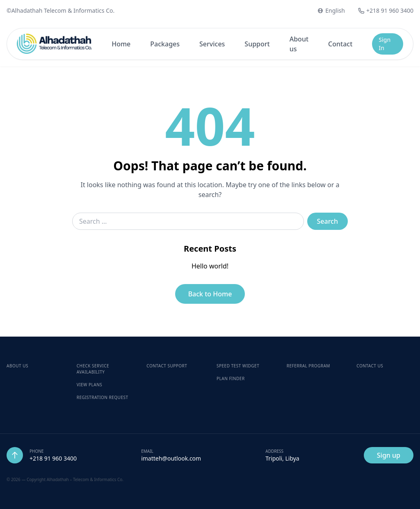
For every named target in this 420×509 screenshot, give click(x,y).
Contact (340, 44)
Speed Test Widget (238, 366)
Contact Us (370, 366)
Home (121, 44)
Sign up (389, 455)
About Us (17, 366)
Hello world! (210, 266)
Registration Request (103, 397)
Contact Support (167, 366)
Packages (165, 44)
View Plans (90, 385)
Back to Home (210, 294)
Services (212, 44)
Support (257, 44)
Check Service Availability (93, 369)
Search (328, 221)
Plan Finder (231, 378)
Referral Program (308, 366)
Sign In (385, 44)
